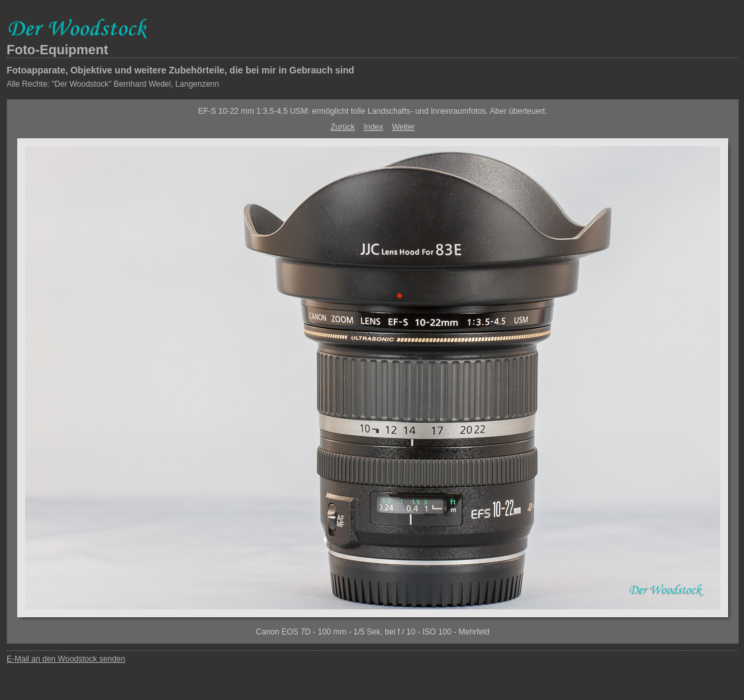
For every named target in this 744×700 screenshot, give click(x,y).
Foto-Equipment (57, 50)
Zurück (343, 127)
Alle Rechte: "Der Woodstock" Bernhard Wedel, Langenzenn (113, 84)
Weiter (403, 127)
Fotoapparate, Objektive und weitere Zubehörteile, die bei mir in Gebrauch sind (180, 70)
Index (373, 127)
